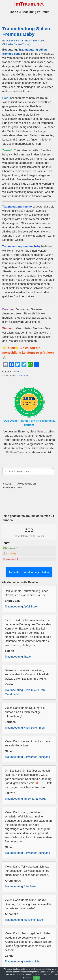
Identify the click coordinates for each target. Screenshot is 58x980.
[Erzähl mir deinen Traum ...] (29, 471)
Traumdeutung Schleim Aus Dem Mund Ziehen (25, 692)
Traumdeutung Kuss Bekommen (25, 728)
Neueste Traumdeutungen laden (29, 572)
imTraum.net (29, 4)
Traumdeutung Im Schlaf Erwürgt (25, 799)
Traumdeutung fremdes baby (21, 247)
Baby (17, 372)
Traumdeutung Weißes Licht (22, 962)
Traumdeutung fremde (17, 207)
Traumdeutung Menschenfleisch (25, 920)
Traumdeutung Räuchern (20, 886)
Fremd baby (23, 376)
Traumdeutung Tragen (18, 657)
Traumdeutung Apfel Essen (21, 607)
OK (36, 978)
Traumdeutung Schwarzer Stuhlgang (27, 757)
